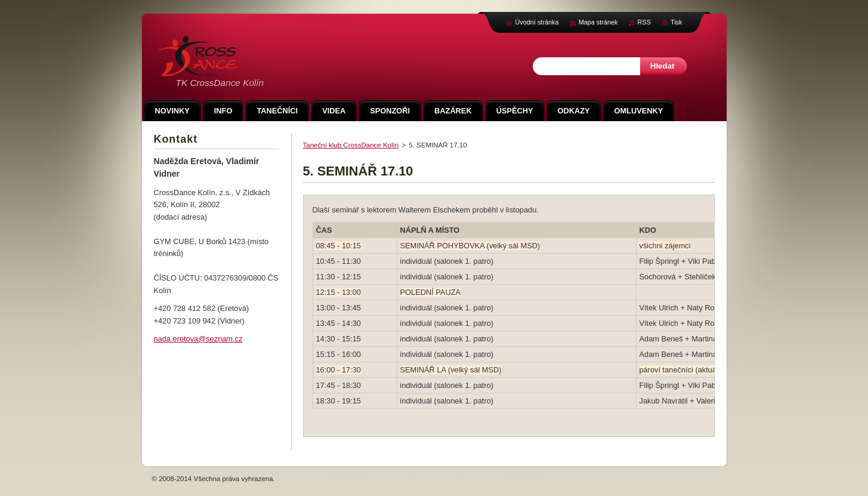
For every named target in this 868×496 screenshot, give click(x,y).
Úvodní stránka (537, 22)
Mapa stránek (598, 22)
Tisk (677, 22)
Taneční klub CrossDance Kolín (351, 145)
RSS (644, 22)
